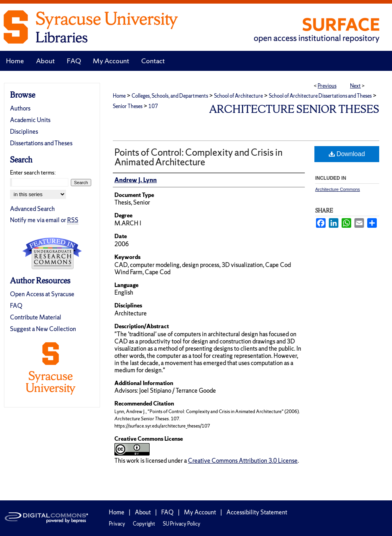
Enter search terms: (33, 173)
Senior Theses (128, 106)
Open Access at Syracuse (42, 294)
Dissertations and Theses (41, 143)
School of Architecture (238, 96)
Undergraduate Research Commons (52, 253)
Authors (20, 108)
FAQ (16, 306)
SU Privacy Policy (182, 524)
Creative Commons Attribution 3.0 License (243, 461)
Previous (327, 86)
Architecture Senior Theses (294, 109)
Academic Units (30, 120)
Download (347, 154)
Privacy (117, 524)
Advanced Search (32, 209)
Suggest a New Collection (43, 329)
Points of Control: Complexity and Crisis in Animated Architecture (198, 157)
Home (119, 96)
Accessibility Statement (257, 512)
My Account (200, 512)
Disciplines (24, 131)
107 (153, 106)
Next (355, 86)
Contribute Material (36, 317)
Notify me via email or (44, 220)
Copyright (144, 524)
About (143, 512)
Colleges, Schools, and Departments (170, 96)
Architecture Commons (338, 189)
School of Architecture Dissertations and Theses (320, 96)
